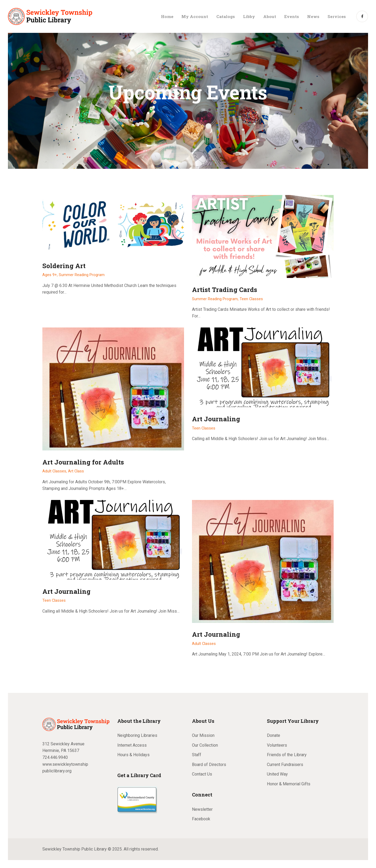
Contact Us (202, 774)
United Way (277, 774)
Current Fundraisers (285, 765)
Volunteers (277, 745)
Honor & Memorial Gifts (289, 784)
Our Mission (203, 735)
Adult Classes (204, 644)
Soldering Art (64, 266)
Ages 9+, (51, 275)
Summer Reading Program (82, 275)
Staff (197, 755)
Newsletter (202, 809)
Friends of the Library (287, 755)
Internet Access (132, 745)
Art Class (76, 471)
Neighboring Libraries (137, 735)
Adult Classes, (55, 471)
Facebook (201, 819)
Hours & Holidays (133, 755)
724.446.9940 (55, 757)
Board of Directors (209, 765)
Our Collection (205, 745)
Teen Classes (251, 299)
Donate (274, 735)
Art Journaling (216, 419)
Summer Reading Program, (216, 299)
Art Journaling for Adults (83, 462)
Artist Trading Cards (225, 290)
